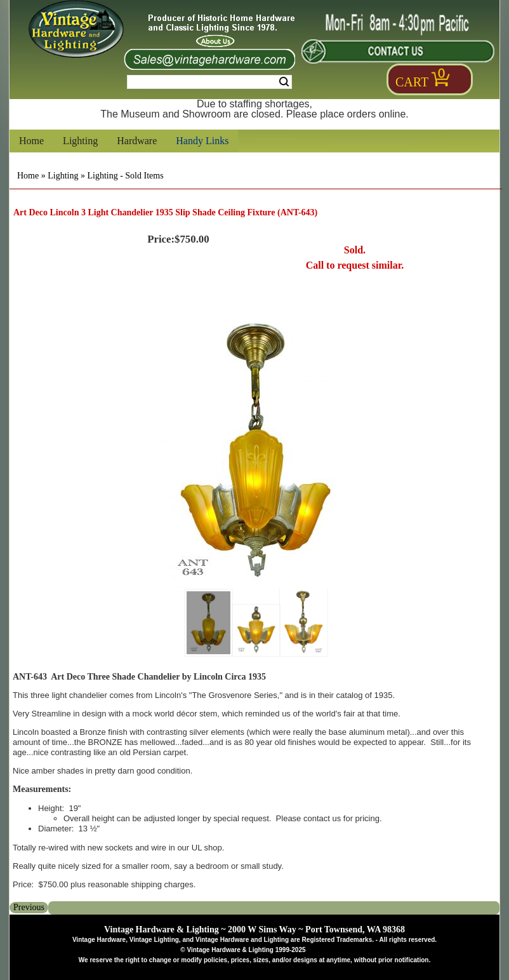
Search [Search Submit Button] (284, 82)
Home (31, 141)
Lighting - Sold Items (125, 176)
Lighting (80, 141)
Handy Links (202, 141)
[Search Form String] (209, 82)
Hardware (137, 141)
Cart (412, 82)
